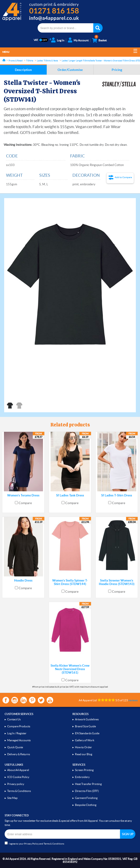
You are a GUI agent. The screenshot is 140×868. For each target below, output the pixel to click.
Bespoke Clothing (86, 805)
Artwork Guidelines (87, 719)
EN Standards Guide (87, 733)
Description (23, 70)
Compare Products (19, 726)
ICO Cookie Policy (18, 777)
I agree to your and (34, 843)
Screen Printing (84, 770)
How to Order (83, 747)
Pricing (117, 70)
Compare (25, 503)
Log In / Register (17, 733)
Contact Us (14, 719)
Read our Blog (84, 754)
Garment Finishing (86, 798)
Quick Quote (15, 747)
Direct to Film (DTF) (87, 791)
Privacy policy (16, 784)
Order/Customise (70, 70)
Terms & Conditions (19, 791)
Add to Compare (123, 177)
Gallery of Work (85, 740)
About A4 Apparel (18, 770)
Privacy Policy (31, 844)
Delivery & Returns (19, 754)
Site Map (12, 798)
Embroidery (82, 777)
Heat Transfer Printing (88, 784)
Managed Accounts (19, 740)
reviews (133, 700)
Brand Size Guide (85, 726)
